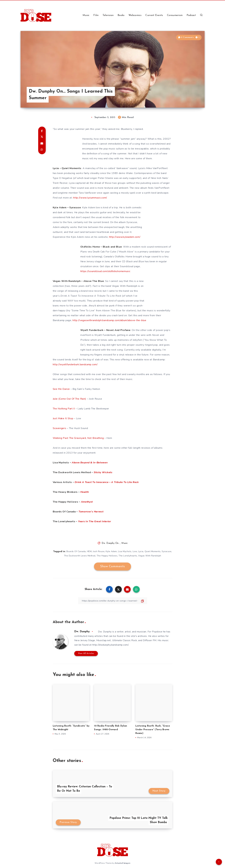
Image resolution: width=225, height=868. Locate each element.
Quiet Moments (153, 551)
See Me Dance (61, 389)
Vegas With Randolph (150, 556)
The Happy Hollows (107, 556)
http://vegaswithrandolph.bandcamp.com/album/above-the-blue (109, 320)
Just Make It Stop (63, 418)
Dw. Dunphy (82, 632)
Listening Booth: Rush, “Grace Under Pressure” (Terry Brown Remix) (153, 730)
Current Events (154, 15)
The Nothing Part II (64, 409)
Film (96, 15)
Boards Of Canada (76, 551)
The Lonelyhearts (128, 556)
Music (86, 15)
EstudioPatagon (123, 863)
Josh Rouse (99, 551)
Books (121, 15)
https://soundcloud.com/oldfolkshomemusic (105, 271)
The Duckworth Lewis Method (80, 556)
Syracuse (166, 551)
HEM (89, 551)
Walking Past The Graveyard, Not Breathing (78, 438)
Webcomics (135, 15)
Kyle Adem (111, 551)
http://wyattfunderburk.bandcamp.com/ (75, 364)
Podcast (191, 15)
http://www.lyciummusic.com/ (90, 198)
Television (108, 15)
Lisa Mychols (125, 551)
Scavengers (60, 428)
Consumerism (175, 15)
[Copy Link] (113, 601)
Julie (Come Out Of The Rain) (69, 399)
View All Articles (86, 653)
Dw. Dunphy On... (111, 543)
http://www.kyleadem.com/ (125, 237)
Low (135, 551)
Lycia (141, 551)
